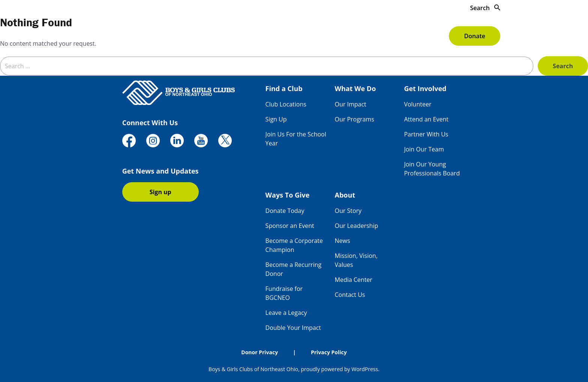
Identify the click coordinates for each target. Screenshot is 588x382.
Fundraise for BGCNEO (284, 293)
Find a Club (230, 36)
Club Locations (286, 104)
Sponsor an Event (290, 226)
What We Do (280, 36)
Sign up (160, 192)
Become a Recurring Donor (294, 269)
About (431, 36)
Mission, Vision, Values (356, 260)
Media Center (354, 280)
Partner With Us (426, 134)
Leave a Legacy (286, 313)
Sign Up (276, 119)
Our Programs (355, 119)
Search (485, 8)
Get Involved (333, 36)
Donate (474, 36)
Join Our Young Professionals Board (432, 169)
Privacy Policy (329, 352)
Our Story (348, 211)
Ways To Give (387, 36)
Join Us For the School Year (296, 139)
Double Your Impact (293, 328)
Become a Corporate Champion (294, 245)
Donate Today (285, 211)
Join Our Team (424, 149)
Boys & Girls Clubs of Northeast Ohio (253, 369)
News (343, 241)
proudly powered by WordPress (339, 369)
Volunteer (418, 104)
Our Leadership (357, 226)
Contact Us (350, 295)
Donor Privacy (259, 352)
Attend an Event (426, 119)
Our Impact (351, 104)
